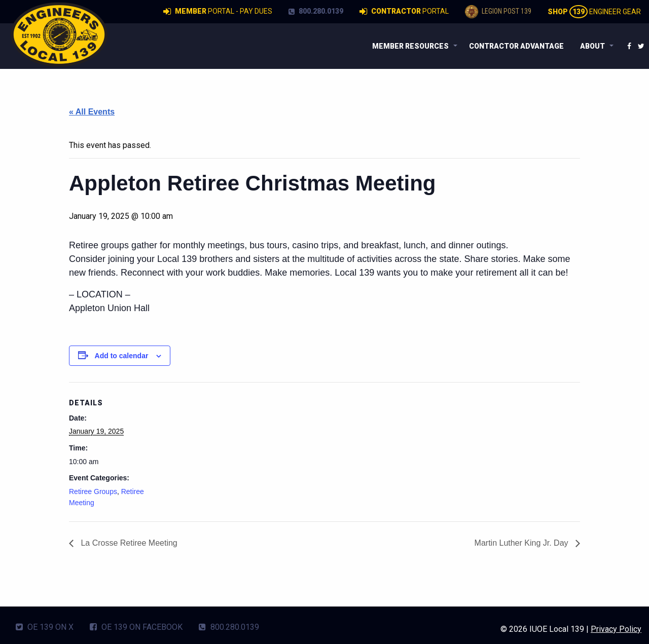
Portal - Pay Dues (218, 12)
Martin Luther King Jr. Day (522, 543)
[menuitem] (412, 46)
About (592, 46)
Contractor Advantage (516, 46)
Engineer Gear (594, 12)
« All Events (92, 112)
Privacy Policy (616, 629)
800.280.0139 (316, 11)
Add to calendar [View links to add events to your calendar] (122, 356)
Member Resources (410, 46)
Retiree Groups (93, 491)
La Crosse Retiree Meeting (128, 543)
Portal (404, 12)
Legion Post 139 (498, 12)
